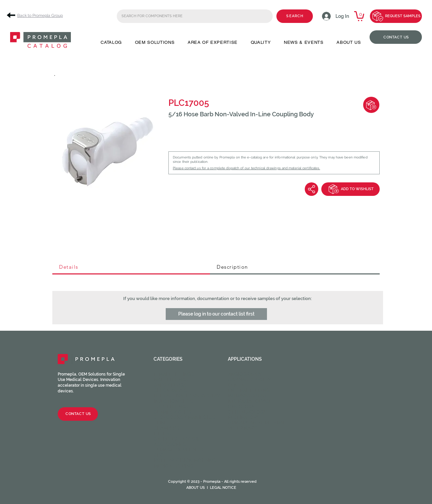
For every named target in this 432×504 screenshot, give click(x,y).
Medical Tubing (173, 466)
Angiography (245, 374)
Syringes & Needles (178, 450)
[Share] (312, 189)
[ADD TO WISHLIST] (350, 189)
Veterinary (242, 428)
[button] (111, 42)
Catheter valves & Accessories (177, 442)
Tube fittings (171, 407)
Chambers (166, 428)
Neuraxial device (250, 401)
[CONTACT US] (396, 37)
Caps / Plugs (170, 385)
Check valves (170, 390)
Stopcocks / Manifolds (185, 417)
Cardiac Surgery (250, 380)
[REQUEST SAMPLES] (396, 16)
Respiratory (244, 417)
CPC (158, 455)
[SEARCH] (295, 16)
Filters (163, 434)
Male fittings (171, 380)
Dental (237, 385)
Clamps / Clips (172, 412)
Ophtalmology (247, 412)
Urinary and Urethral (257, 423)
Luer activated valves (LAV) (187, 396)
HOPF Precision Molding (185, 461)
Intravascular (247, 396)
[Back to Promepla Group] (37, 15)
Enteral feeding (249, 390)
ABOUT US (196, 488)
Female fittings (174, 374)
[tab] (131, 267)
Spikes (162, 423)
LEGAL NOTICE (223, 488)
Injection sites (173, 401)
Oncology (241, 407)
